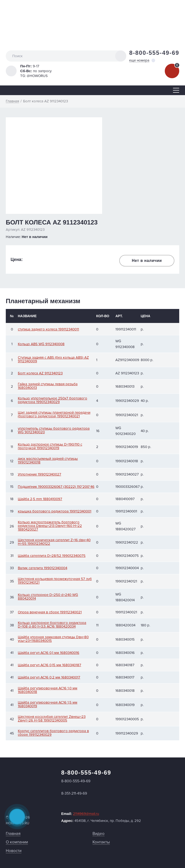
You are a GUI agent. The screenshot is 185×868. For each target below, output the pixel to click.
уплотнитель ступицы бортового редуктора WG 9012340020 (54, 430)
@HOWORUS (37, 76)
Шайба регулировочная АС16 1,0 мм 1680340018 (48, 690)
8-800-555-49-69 (154, 53)
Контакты (101, 842)
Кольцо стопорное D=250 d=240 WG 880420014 (48, 597)
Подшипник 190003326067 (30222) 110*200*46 (56, 487)
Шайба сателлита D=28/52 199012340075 (52, 556)
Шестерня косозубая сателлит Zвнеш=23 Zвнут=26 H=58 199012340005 (52, 719)
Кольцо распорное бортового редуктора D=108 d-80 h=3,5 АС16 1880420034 (52, 625)
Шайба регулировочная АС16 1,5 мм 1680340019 (48, 704)
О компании (17, 842)
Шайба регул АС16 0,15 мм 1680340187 (50, 665)
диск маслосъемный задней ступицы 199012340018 (48, 461)
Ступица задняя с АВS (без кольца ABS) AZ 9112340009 (53, 359)
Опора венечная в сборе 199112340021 (50, 612)
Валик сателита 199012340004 (43, 568)
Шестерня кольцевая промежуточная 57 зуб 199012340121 (55, 581)
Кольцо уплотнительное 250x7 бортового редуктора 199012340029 (53, 400)
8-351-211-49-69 (74, 793)
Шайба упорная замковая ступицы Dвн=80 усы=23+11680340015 (53, 639)
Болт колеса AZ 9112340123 (40, 373)
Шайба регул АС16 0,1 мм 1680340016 (49, 653)
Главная (13, 834)
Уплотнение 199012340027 (40, 474)
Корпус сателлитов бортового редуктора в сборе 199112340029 (53, 733)
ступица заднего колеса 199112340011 (48, 329)
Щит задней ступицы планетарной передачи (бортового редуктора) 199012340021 (54, 414)
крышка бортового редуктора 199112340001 (55, 511)
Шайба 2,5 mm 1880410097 (40, 499)
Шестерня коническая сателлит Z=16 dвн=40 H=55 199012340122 (54, 542)
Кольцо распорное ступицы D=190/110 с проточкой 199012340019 (50, 446)
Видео (99, 834)
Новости (14, 851)
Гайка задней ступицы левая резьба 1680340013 (48, 386)
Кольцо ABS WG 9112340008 (41, 344)
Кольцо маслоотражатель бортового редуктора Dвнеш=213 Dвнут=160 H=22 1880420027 (50, 526)
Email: (80, 814)
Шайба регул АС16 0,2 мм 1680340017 (49, 677)
